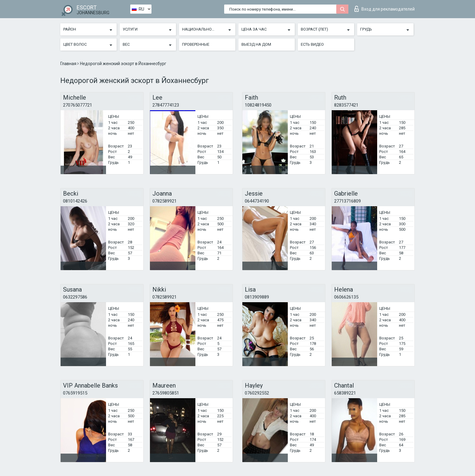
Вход (385, 9)
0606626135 (346, 297)
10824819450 (258, 105)
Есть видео (312, 44)
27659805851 (166, 393)
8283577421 (346, 105)
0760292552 (257, 393)
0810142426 (75, 201)
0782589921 (164, 201)
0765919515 (75, 393)
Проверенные (196, 44)
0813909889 (257, 297)
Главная (69, 64)
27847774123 (166, 105)
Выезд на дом (256, 44)
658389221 (345, 393)
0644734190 (257, 201)
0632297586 (75, 297)
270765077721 (78, 105)
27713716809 (347, 201)
